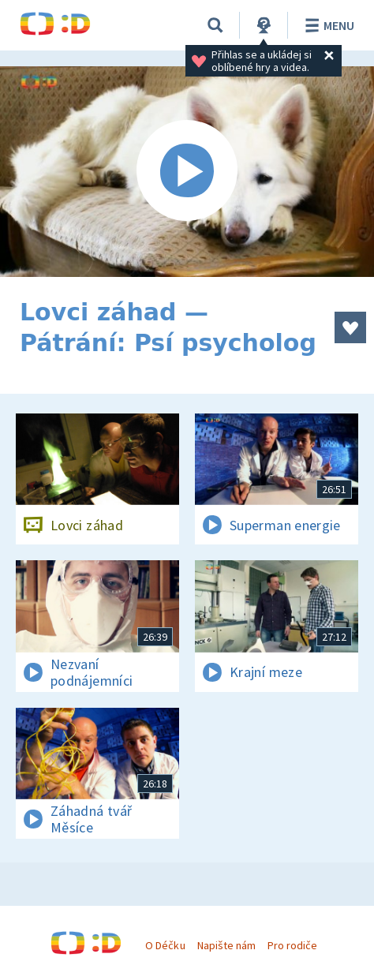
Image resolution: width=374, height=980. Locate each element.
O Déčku (165, 945)
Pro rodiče (292, 945)
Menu (327, 25)
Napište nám (226, 945)
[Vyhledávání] (215, 25)
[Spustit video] (187, 172)
